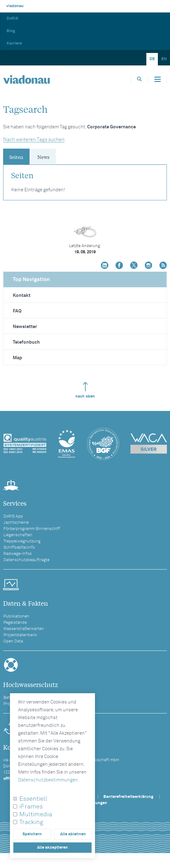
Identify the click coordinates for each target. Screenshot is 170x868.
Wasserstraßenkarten (24, 629)
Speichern (32, 834)
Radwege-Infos (18, 554)
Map (17, 358)
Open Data (13, 641)
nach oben (85, 390)
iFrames (31, 807)
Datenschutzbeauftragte (26, 560)
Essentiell (33, 799)
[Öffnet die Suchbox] (139, 79)
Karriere (14, 43)
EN (164, 59)
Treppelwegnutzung (22, 541)
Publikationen (16, 616)
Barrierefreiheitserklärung (128, 797)
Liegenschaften (18, 535)
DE (152, 59)
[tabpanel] (85, 179)
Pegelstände (15, 623)
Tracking (31, 822)
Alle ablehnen (73, 834)
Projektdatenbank (20, 635)
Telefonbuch (26, 342)
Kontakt (22, 296)
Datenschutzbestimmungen (48, 780)
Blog (11, 31)
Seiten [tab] (16, 157)
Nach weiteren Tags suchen (34, 140)
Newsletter (25, 327)
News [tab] (43, 157)
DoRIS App (13, 516)
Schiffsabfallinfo (19, 548)
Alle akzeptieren (52, 848)
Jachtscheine (16, 523)
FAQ (17, 311)
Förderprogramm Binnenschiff (32, 529)
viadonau (15, 6)
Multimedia (36, 814)
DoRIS (12, 19)
